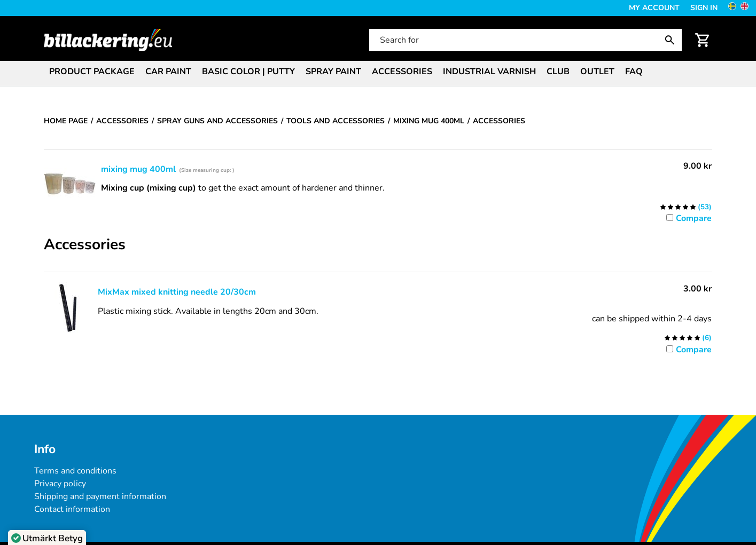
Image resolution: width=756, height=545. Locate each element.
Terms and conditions (75, 471)
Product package (92, 72)
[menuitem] (92, 71)
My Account (654, 8)
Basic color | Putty (248, 72)
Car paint (168, 72)
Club (558, 72)
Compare (694, 218)
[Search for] (524, 40)
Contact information (72, 509)
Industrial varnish (489, 72)
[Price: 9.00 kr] (697, 166)
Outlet (597, 72)
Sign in (704, 8)
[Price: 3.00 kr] (697, 289)
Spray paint (333, 72)
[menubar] (378, 73)
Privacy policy (60, 484)
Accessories (402, 72)
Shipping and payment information (100, 496)
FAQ (634, 72)
